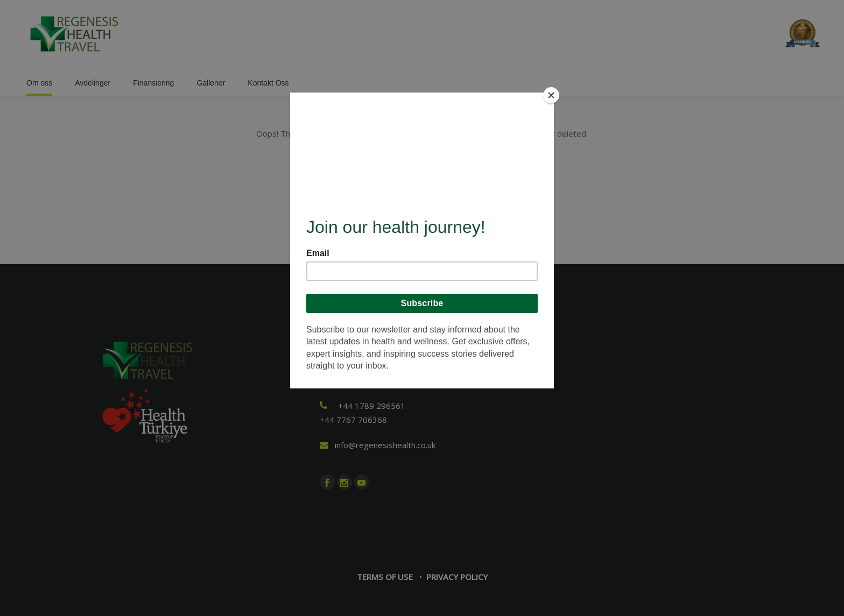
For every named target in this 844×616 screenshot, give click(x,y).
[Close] (551, 95)
